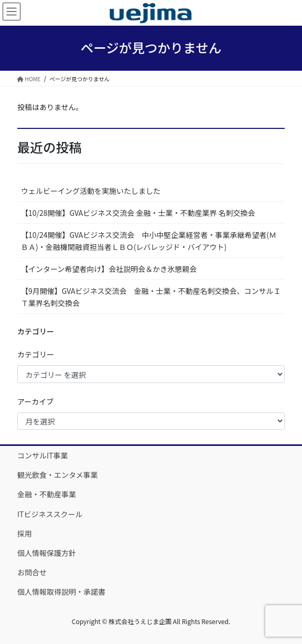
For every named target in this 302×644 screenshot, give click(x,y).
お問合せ (32, 572)
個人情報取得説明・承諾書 (61, 592)
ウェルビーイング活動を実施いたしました (91, 191)
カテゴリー (36, 354)
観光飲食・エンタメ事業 (58, 475)
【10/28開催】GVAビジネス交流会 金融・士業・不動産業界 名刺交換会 (138, 213)
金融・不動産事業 (47, 494)
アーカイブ (35, 401)
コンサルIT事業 (43, 455)
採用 (25, 533)
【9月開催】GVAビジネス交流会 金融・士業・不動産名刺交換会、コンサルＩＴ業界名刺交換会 (151, 297)
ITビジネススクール (50, 514)
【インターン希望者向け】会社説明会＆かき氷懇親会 (109, 269)
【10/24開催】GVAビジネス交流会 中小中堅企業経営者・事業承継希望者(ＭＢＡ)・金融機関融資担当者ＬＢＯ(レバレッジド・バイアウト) (149, 241)
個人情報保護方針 (47, 553)
